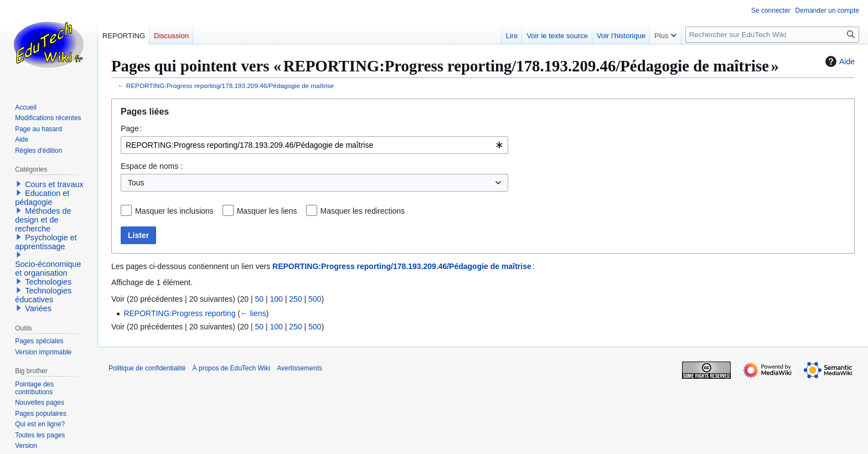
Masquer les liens (267, 211)
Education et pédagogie (42, 198)
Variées (38, 308)
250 (295, 299)
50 (259, 299)
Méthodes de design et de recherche (43, 220)
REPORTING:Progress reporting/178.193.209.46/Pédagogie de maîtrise (230, 86)
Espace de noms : (152, 166)
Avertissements (299, 368)
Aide (839, 61)
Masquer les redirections (363, 211)
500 (315, 299)
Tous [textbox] (136, 183)
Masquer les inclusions (174, 211)
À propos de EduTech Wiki (231, 368)
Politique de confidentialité (147, 368)
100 (276, 299)
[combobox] (314, 145)
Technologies (48, 282)
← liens (253, 313)
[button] (19, 184)
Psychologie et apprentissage (46, 242)
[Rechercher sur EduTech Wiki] (772, 35)
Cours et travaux (54, 184)
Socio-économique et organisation (48, 269)
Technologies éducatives (43, 295)
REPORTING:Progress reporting (179, 313)
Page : (131, 128)
